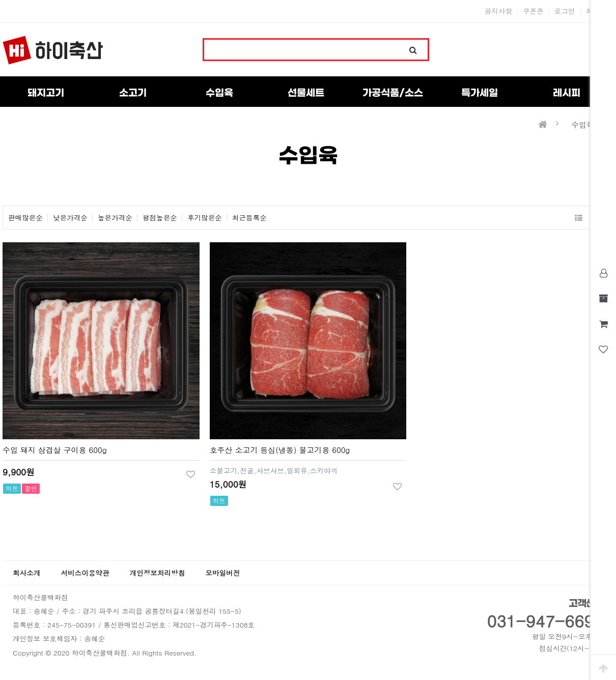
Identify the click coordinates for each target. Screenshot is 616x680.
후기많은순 (205, 218)
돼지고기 (46, 93)
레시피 (567, 93)
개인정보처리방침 (158, 573)
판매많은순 (25, 218)
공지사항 (498, 11)
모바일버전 (222, 573)
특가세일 (480, 93)
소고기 (133, 93)
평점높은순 (160, 218)
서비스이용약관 (85, 573)
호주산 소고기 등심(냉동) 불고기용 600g (280, 450)
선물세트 (306, 93)
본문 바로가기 (0, 0)
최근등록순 (249, 218)
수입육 (219, 93)
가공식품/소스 (393, 93)
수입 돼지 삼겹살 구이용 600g (55, 450)
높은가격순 (115, 218)
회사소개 (26, 573)
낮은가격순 (70, 218)
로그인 (565, 11)
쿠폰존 (533, 11)
